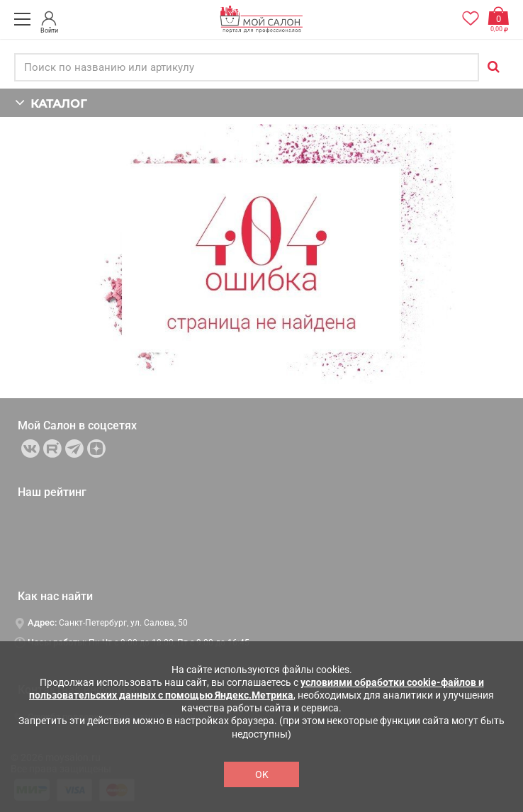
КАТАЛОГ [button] (51, 102)
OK (262, 774)
